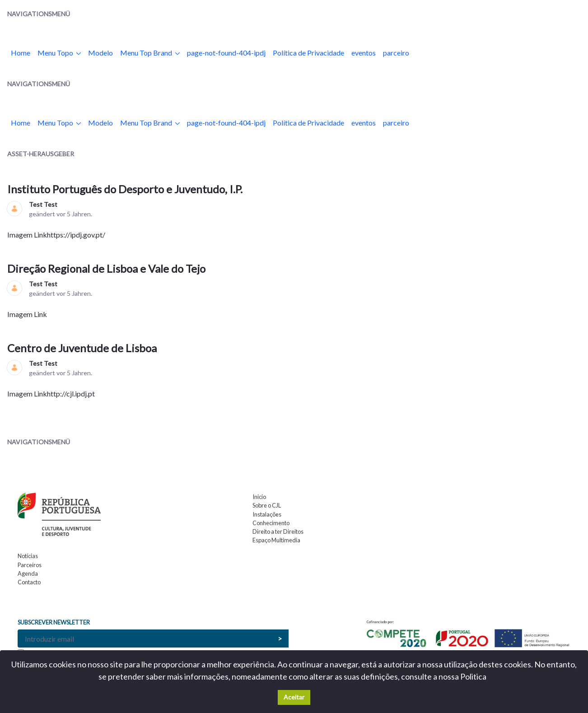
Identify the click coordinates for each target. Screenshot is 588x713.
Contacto (29, 582)
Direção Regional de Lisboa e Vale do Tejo (107, 268)
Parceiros (30, 565)
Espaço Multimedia (276, 540)
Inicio (259, 497)
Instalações (267, 514)
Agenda (28, 573)
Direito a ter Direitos (278, 531)
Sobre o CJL (267, 505)
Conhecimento (271, 523)
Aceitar (294, 697)
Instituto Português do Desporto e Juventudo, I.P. (126, 189)
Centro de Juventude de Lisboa (83, 348)
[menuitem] (21, 53)
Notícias (28, 556)
